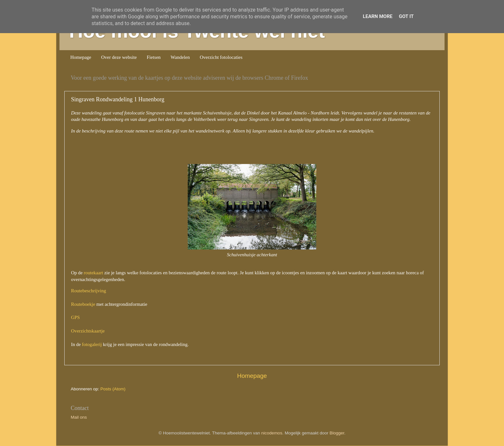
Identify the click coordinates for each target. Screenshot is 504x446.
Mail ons (79, 417)
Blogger (337, 433)
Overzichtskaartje (88, 331)
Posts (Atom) (113, 389)
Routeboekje (83, 304)
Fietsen (154, 57)
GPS (75, 317)
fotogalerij (92, 344)
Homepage (81, 57)
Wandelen (180, 57)
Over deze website (119, 57)
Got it (406, 16)
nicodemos (272, 433)
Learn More (378, 16)
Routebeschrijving (89, 291)
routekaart (94, 273)
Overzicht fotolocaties (221, 57)
